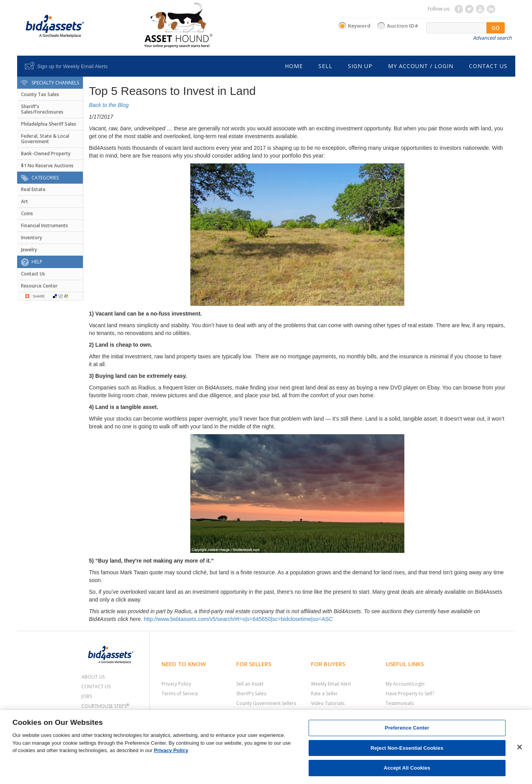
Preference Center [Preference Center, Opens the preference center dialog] (407, 728)
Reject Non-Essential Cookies (407, 748)
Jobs (87, 696)
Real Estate (33, 189)
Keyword (359, 26)
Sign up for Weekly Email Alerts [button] (73, 66)
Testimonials (400, 703)
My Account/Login (405, 684)
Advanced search (492, 38)
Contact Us (33, 274)
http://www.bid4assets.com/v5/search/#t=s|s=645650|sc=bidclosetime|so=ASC (238, 619)
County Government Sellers (266, 703)
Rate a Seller (324, 694)
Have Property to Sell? (410, 694)
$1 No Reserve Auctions (47, 166)
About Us (93, 677)
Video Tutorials (328, 703)
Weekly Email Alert (331, 684)
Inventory (32, 238)
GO (496, 28)
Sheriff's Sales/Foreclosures (42, 109)
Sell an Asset (250, 684)
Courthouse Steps (105, 706)
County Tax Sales (40, 94)
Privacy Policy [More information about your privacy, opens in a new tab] (171, 750)
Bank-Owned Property (46, 153)
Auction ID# (403, 26)
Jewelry (29, 250)
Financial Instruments (45, 225)
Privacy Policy (176, 684)
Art (25, 201)
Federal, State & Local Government (45, 139)
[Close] (520, 747)
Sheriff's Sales (251, 694)
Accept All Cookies (407, 768)
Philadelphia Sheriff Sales (49, 124)
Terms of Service (180, 694)
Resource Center (39, 286)
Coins (27, 213)
